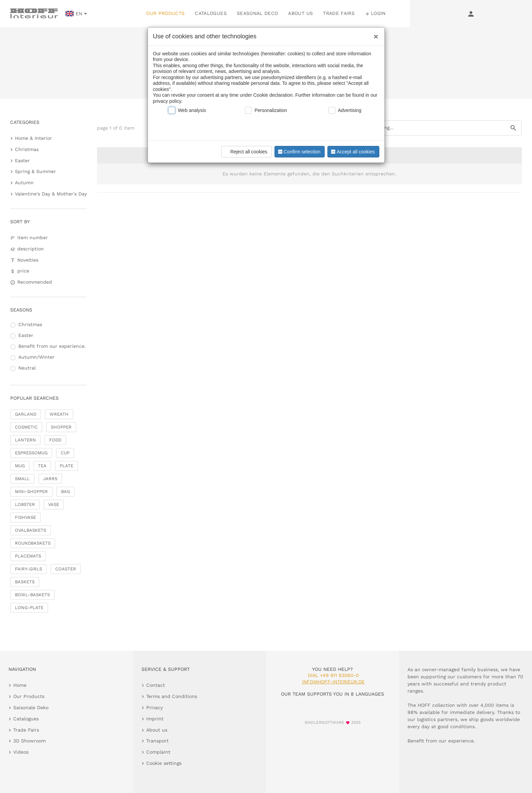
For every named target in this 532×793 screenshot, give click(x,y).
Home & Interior (33, 138)
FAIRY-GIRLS (28, 569)
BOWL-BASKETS (32, 595)
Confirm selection (299, 152)
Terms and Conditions (172, 696)
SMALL (22, 479)
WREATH (59, 414)
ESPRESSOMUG (31, 453)
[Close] (374, 34)
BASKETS (25, 582)
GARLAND (26, 414)
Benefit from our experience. (52, 346)
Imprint (155, 719)
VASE (54, 504)
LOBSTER (25, 504)
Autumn (24, 183)
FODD (55, 440)
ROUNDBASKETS (33, 543)
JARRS (50, 479)
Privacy (155, 707)
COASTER (66, 569)
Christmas (27, 149)
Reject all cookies (245, 152)
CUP (65, 453)
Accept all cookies (352, 152)
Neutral (27, 368)
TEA (42, 466)
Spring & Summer (35, 171)
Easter (22, 161)
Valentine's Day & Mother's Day (51, 194)
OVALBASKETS (31, 530)
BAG (65, 492)
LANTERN (25, 440)
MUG (20, 466)
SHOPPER (61, 427)
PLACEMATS (28, 556)
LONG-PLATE (29, 608)
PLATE (66, 466)
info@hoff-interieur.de (333, 682)
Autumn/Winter (36, 357)
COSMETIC (26, 427)
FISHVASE (25, 517)
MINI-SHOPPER (31, 492)
